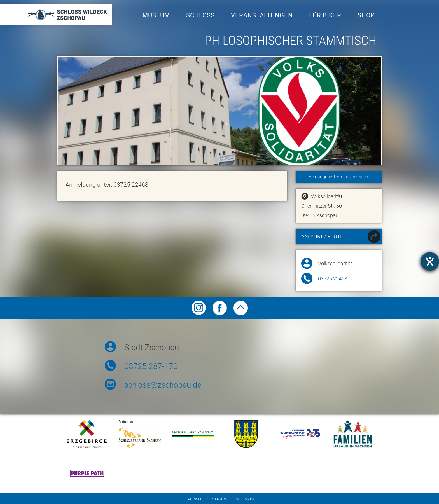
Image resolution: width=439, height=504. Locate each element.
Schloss (200, 15)
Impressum (244, 499)
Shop (366, 15)
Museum (156, 15)
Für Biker (325, 15)
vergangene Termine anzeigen (339, 177)
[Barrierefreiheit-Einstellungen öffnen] (430, 261)
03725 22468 (333, 279)
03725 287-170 (151, 366)
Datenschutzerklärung (207, 499)
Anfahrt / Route (341, 237)
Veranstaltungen (262, 15)
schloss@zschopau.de (163, 385)
